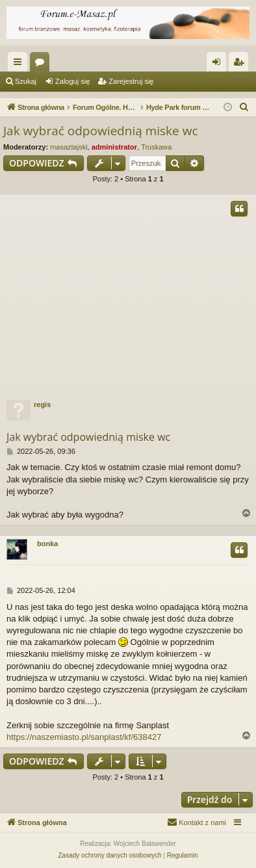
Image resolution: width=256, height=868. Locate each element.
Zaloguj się (72, 81)
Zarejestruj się (131, 81)
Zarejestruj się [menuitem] (241, 64)
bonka (47, 544)
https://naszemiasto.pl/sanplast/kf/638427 (84, 737)
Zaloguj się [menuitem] (219, 64)
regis (42, 404)
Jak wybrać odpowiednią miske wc (101, 131)
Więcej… (20, 64)
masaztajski (69, 147)
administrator (114, 147)
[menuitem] (244, 107)
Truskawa (156, 147)
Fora (42, 64)
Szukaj (26, 81)
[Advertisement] (128, 294)
